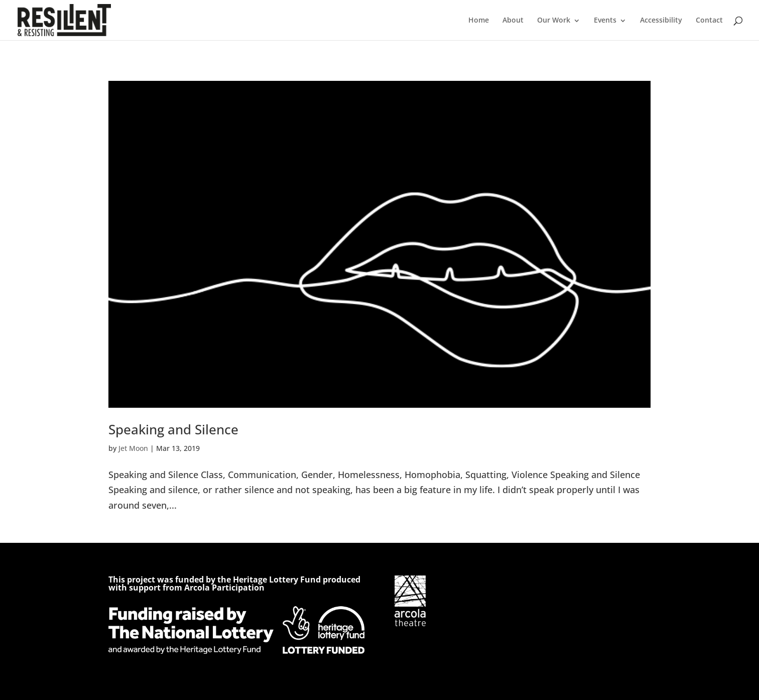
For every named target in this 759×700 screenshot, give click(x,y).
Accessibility (661, 20)
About (513, 20)
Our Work (554, 20)
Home (479, 20)
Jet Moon (133, 448)
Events (605, 20)
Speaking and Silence (173, 429)
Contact (709, 20)
